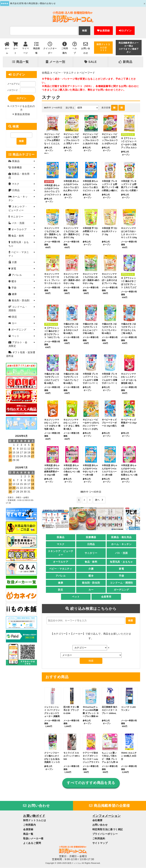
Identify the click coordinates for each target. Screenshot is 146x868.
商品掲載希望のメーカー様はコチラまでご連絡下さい (129, 48)
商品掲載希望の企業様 (109, 806)
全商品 (46, 73)
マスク (61, 544)
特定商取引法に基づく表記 (108, 829)
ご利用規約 (99, 838)
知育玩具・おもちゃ (121, 562)
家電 (121, 569)
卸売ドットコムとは (35, 820)
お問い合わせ (36, 806)
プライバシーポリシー (105, 834)
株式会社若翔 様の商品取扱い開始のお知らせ (33, 3)
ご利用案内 (30, 825)
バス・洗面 (121, 553)
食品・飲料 (91, 562)
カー (91, 590)
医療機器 (91, 537)
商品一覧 (20, 62)
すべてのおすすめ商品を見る (91, 783)
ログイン (125, 31)
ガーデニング (121, 590)
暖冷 (91, 576)
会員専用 (106, 597)
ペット (76, 597)
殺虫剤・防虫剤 (91, 583)
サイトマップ (100, 843)
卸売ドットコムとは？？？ (103, 48)
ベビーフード (87, 73)
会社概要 (97, 820)
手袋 (121, 576)
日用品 (91, 544)
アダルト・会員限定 (18, 344)
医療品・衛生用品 (121, 537)
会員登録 (103, 31)
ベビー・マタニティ (65, 73)
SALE (91, 62)
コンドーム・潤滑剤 (121, 583)
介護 (91, 569)
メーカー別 (55, 62)
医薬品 (61, 537)
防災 (61, 590)
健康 (61, 583)
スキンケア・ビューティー (61, 553)
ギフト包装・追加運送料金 (21, 354)
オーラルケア (61, 562)
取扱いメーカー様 (33, 838)
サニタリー (91, 553)
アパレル (61, 576)
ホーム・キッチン (121, 544)
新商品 (125, 62)
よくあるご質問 (32, 843)
